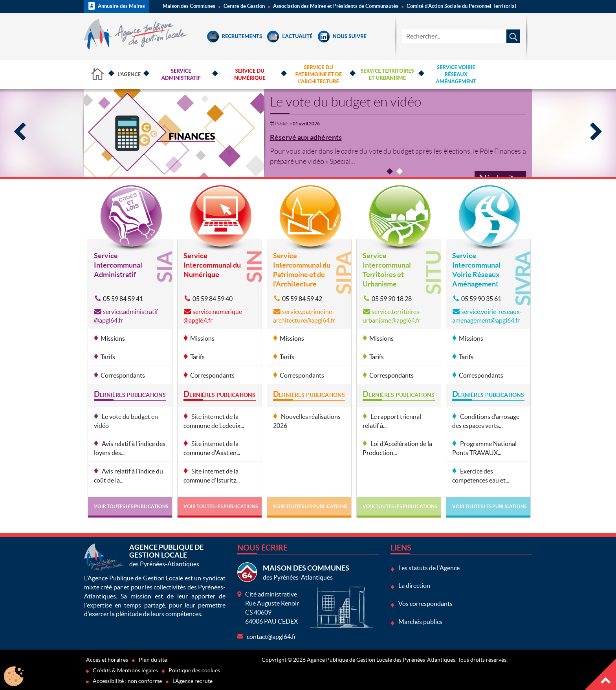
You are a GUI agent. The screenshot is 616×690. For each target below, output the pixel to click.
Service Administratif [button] (181, 74)
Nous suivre (342, 36)
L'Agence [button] (129, 74)
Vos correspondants (425, 604)
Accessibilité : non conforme (127, 681)
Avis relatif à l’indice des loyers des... (130, 448)
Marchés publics (420, 622)
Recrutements (235, 36)
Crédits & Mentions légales (125, 670)
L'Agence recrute (192, 681)
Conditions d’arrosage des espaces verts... (486, 421)
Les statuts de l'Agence (429, 568)
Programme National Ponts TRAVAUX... (484, 448)
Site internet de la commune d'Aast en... (212, 448)
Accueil (98, 74)
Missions (113, 338)
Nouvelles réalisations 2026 (307, 421)
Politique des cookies (194, 670)
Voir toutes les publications (131, 506)
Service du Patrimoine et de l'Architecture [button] (318, 74)
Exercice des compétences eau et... (481, 476)
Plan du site (153, 660)
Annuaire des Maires (116, 6)
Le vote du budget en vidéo (346, 102)
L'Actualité (290, 36)
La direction (414, 585)
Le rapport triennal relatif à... (392, 421)
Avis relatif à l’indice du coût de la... (128, 476)
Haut (600, 674)
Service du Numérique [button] (250, 74)
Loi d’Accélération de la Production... (397, 448)
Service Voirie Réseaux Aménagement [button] (456, 74)
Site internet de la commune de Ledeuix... (214, 421)
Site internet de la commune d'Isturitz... (212, 476)
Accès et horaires (107, 660)
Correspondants (123, 375)
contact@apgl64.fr (271, 637)
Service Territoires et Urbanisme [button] (387, 74)
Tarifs (108, 357)
